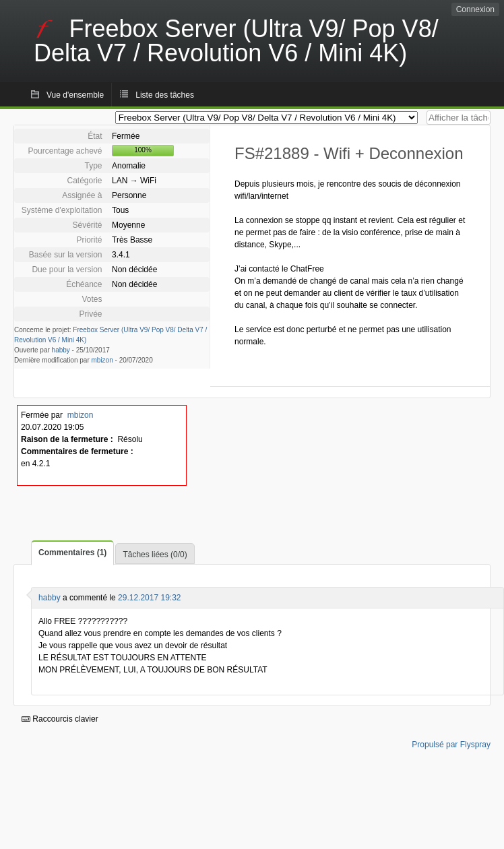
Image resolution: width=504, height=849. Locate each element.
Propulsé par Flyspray (451, 745)
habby (61, 350)
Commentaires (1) (72, 553)
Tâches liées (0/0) (155, 555)
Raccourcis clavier (60, 719)
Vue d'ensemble (75, 95)
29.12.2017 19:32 (149, 598)
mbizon (102, 360)
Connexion (475, 9)
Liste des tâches (165, 95)
